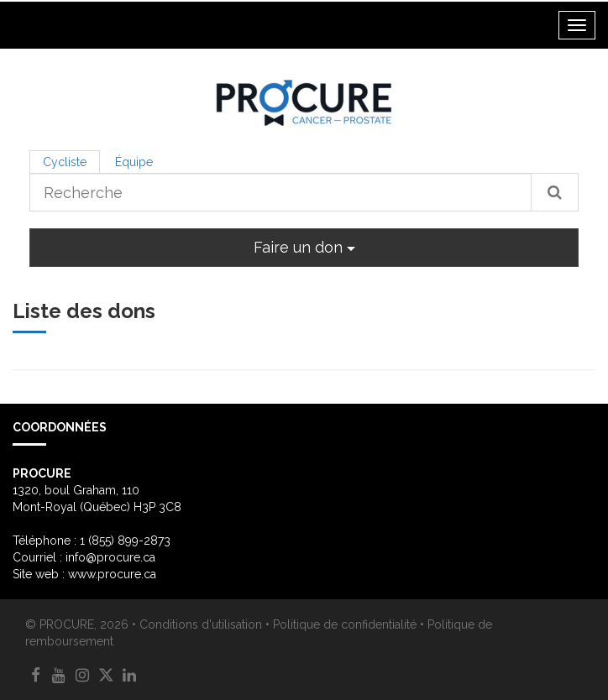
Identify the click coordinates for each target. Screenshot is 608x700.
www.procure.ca (112, 574)
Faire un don (304, 247)
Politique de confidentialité (345, 624)
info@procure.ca (110, 557)
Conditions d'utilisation (201, 624)
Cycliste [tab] (65, 162)
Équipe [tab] (134, 162)
